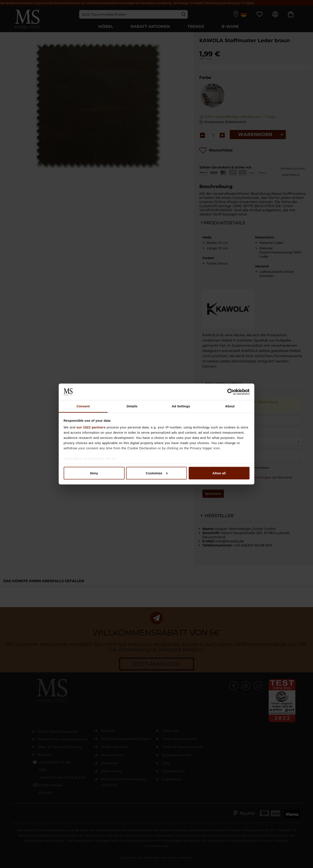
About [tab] (230, 406)
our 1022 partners (91, 427)
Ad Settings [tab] (181, 406)
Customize (157, 473)
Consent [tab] (83, 406)
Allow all (219, 473)
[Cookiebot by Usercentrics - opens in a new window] (231, 392)
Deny (94, 473)
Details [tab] (132, 406)
